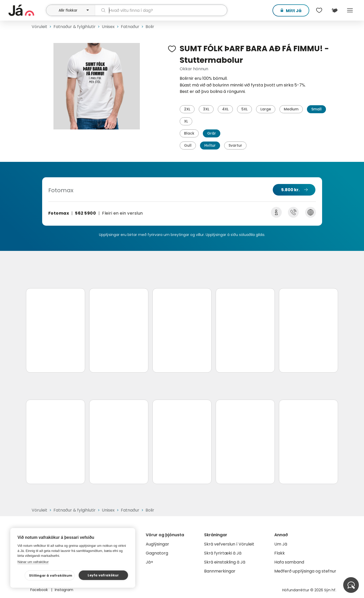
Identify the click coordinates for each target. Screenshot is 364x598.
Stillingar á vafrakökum (51, 575)
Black (189, 133)
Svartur (235, 145)
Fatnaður (130, 27)
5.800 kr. (290, 190)
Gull (188, 145)
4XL (225, 109)
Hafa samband (289, 562)
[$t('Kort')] (334, 10)
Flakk (280, 553)
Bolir (150, 27)
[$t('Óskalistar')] (319, 10)
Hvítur (210, 145)
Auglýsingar (157, 544)
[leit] (161, 10)
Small (316, 109)
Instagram (64, 590)
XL (186, 121)
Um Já (281, 544)
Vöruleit (39, 27)
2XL (187, 109)
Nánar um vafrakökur (33, 562)
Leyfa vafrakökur (103, 575)
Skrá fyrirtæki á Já (223, 553)
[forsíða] (27, 10)
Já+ (149, 562)
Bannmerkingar (220, 571)
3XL (206, 109)
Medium (291, 109)
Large (266, 109)
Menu (350, 10)
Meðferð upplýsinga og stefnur (305, 571)
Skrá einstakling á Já (225, 562)
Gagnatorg (157, 553)
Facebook (40, 590)
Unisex (108, 27)
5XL (244, 109)
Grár (212, 133)
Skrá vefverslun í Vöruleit (229, 544)
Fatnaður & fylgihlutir (75, 27)
